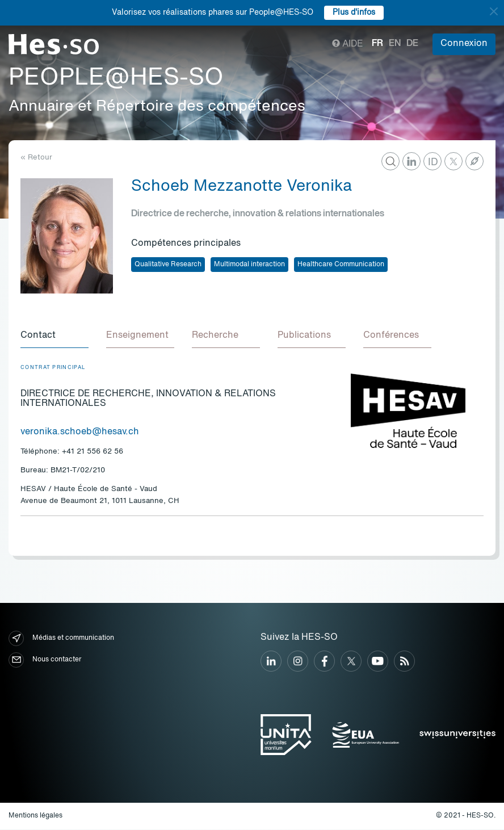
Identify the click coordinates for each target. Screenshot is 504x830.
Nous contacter (45, 661)
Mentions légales (35, 816)
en (395, 44)
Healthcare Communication (341, 265)
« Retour (36, 158)
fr (377, 44)
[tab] (54, 337)
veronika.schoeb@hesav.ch (80, 433)
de (412, 44)
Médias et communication (61, 639)
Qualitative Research (168, 265)
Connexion (464, 44)
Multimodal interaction (249, 265)
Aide (348, 44)
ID (433, 162)
